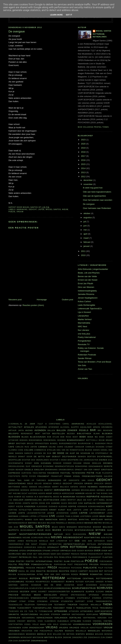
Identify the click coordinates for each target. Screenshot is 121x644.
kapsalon (90, 503)
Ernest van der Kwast (88, 280)
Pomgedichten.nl (42, 564)
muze (48, 530)
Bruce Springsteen (38, 444)
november (88, 184)
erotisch (107, 470)
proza (52, 568)
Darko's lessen (33, 453)
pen (56, 557)
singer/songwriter (59, 592)
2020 (84, 144)
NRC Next (82, 326)
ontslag (91, 544)
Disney (29, 463)
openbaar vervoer (101, 547)
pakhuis (75, 554)
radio (13, 571)
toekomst (59, 608)
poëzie (12, 212)
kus (69, 510)
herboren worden (19, 490)
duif (28, 466)
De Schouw (83, 453)
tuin (31, 611)
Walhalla (81, 631)
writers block (53, 637)
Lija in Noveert (84, 312)
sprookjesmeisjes (19, 598)
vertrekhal (89, 618)
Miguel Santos (53, 209)
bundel (54, 444)
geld (30, 483)
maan (102, 516)
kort (109, 506)
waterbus (107, 631)
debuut (56, 456)
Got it (69, 15)
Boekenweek (36, 440)
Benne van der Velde (87, 276)
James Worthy (68, 500)
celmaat (69, 447)
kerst (12, 507)
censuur (79, 447)
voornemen (15, 628)
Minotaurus (85, 527)
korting (13, 510)
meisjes (42, 523)
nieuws (56, 537)
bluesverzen (38, 437)
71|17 (40, 424)
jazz (79, 500)
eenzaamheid (96, 466)
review (12, 574)
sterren (97, 598)
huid (11, 497)
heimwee (93, 487)
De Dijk (47, 453)
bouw (102, 440)
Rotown (35, 578)
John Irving (15, 503)
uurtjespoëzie (104, 611)
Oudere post (67, 300)
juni (85, 226)
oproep (55, 551)
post (70, 565)
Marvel (109, 520)
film (98, 473)
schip (80, 585)
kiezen (20, 507)
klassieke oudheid (47, 507)
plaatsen (107, 557)
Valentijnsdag (29, 614)
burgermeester (68, 444)
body (75, 437)
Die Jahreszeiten (89, 460)
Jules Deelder (69, 503)
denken (82, 457)
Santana (13, 585)
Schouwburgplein (19, 588)
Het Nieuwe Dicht (18, 493)
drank (87, 463)
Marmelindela (84, 323)
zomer (109, 637)
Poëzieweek (106, 561)
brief (12, 443)
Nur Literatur (84, 330)
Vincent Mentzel (26, 621)
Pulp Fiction (105, 568)
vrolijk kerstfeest (92, 628)
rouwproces (43, 582)
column (29, 450)
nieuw (65, 209)
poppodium (60, 565)
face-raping (39, 473)
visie (40, 621)
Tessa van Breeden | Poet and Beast (94, 362)
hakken (33, 487)
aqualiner (86, 427)
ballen (51, 430)
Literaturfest (83, 316)
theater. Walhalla (90, 605)
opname (47, 551)
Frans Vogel (72, 476)
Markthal (84, 520)
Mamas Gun (32, 520)
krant (53, 510)
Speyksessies (78, 595)
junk (81, 503)
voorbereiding (82, 624)
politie (13, 564)
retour (108, 571)
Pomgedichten (84, 341)
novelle (44, 541)
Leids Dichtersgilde (86, 305)
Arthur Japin (16, 430)
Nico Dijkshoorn (76, 534)
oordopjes (30, 547)
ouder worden (85, 551)
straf (23, 601)
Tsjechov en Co (18, 611)
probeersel (16, 568)
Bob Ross (66, 437)
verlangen (61, 618)
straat (13, 601)
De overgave (89, 204)
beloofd (14, 433)
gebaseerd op (57, 480)
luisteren (85, 516)
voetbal (108, 621)
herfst (48, 490)
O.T (71, 541)
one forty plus (84, 334)
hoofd (42, 493)
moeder (97, 527)
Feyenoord (79, 473)
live (52, 516)
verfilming (92, 614)
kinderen (30, 506)
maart (86, 238)
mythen (100, 530)
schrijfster (36, 588)
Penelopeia (65, 557)
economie (48, 466)
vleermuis (50, 621)
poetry (20, 561)
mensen (89, 523)
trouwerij (106, 608)
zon (11, 641)
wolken (99, 634)
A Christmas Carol (57, 424)
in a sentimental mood (47, 497)
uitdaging (61, 611)
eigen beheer (16, 470)
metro (98, 523)
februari (87, 242)
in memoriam (68, 497)
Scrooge (13, 592)
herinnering (62, 490)
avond (29, 430)
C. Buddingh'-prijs (102, 444)
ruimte (70, 582)
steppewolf (84, 598)
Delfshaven (69, 456)
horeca (57, 493)
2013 (84, 172)
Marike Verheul (85, 319)
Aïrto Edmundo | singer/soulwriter (93, 269)
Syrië (90, 601)
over (97, 551)
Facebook (53, 473)
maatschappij (16, 520)
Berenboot (27, 434)
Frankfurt (57, 476)
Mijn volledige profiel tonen (93, 127)
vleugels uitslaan (69, 621)
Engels (29, 470)
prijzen (94, 564)
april (86, 234)
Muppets (14, 530)
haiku (25, 487)
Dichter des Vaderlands (35, 460)
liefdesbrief (97, 513)
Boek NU (93, 437)
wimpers (80, 634)
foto (25, 476)
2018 (84, 152)
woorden (14, 637)
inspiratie (93, 497)
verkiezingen (45, 618)
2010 (84, 255)
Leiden (12, 513)
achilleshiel (105, 424)
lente (22, 513)
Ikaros (30, 497)
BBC (100, 430)
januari (87, 246)
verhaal (106, 614)
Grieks (89, 483)
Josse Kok (44, 503)
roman (84, 574)
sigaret (43, 592)
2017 (84, 156)
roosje (23, 578)
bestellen (59, 433)
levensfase (62, 513)
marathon (51, 519)
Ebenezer (37, 466)
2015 (84, 164)
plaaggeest (95, 557)
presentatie (81, 565)
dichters (73, 460)
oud (74, 551)
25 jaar (30, 424)
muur (40, 530)
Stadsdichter (39, 598)
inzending (107, 497)
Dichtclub (15, 460)
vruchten (27, 631)
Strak (31, 601)
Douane (78, 463)
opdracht (53, 547)
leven (51, 513)
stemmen (70, 598)
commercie (40, 450)
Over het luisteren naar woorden (98, 200)
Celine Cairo (56, 447)
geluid (38, 484)
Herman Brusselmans (84, 490)
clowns (13, 450)
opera (23, 551)
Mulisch (108, 527)
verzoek (102, 618)
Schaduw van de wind (46, 585)
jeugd (109, 500)
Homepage (42, 300)
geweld (57, 484)
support (80, 601)
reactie (41, 571)
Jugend (55, 503)
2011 (84, 251)
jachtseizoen (51, 500)
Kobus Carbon (84, 301)
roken (75, 574)
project (41, 568)
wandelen (94, 631)
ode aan (87, 541)
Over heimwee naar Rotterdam (97, 208)
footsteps (14, 476)
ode (77, 541)
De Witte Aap (42, 456)
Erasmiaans (51, 470)
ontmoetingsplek (74, 544)
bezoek (71, 434)
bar (93, 430)
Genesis (47, 484)
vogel (28, 624)
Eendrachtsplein (64, 466)
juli (85, 222)
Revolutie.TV (84, 344)
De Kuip (70, 453)
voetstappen (16, 624)
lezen (74, 513)
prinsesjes (106, 565)
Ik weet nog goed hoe (93, 188)
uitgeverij (87, 611)
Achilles (91, 424)
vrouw (20, 212)
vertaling (75, 618)
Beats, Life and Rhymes (89, 273)
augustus (88, 217)
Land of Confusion (94, 510)
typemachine (46, 611)
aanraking (22, 209)
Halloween (45, 487)
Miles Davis (59, 527)
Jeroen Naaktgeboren (88, 298)
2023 (84, 140)
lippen (33, 516)
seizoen (25, 591)
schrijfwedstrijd (84, 588)
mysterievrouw (84, 530)
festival (66, 473)
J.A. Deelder (16, 500)
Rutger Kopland (85, 582)
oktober (87, 213)
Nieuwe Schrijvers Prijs (36, 538)
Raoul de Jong (27, 571)
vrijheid (74, 628)
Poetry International (87, 337)
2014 (84, 168)
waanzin (69, 631)
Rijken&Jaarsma (27, 574)
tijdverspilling (42, 608)
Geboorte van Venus (81, 480)
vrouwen (14, 631)
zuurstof (24, 641)
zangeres (78, 637)
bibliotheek (84, 433)
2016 (84, 160)
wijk (50, 634)
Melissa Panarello (57, 523)
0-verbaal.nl (16, 424)
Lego (110, 510)
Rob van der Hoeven (57, 574)
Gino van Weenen (86, 287)
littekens (43, 516)
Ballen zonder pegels (73, 430)
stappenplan (56, 598)
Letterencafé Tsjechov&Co (90, 309)
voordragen (103, 624)
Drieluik (97, 463)
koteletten (25, 510)
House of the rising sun (99, 493)
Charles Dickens (95, 447)
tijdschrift (24, 608)
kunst (62, 510)
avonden (40, 430)
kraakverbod (40, 510)
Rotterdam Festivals (87, 355)
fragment (43, 476)
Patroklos (25, 557)
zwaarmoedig (39, 641)
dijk (110, 460)
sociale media (31, 595)
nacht (13, 534)
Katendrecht (105, 503)
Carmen (43, 447)
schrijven (105, 588)
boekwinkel (50, 440)
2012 (84, 177)
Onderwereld (16, 544)
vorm (25, 628)
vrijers (63, 628)
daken (96, 450)
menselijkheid (76, 523)
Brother (21, 444)
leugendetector (36, 513)
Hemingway (106, 487)
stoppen (108, 598)
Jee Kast (88, 500)
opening (13, 551)
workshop (26, 637)
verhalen (14, 618)
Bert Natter (43, 434)
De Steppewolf (100, 453)
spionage (94, 595)
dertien (91, 457)
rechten (64, 571)
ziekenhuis (94, 637)
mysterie (68, 530)
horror (80, 493)
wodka (90, 634)
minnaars (72, 527)
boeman (62, 440)
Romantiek (96, 574)
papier (84, 554)
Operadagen (34, 551)
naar (110, 530)
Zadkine (67, 637)
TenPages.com (45, 605)
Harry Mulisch (60, 487)
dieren (103, 460)
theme (12, 608)
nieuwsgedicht (73, 537)
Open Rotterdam (74, 547)
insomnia (81, 497)
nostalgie (32, 541)
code (21, 450)
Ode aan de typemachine (94, 196)
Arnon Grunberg (103, 427)
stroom (54, 601)
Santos (24, 585)
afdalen (29, 427)
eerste (108, 466)
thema (108, 604)
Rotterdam (54, 578)
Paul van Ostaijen (43, 557)
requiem (93, 571)
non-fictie (107, 538)
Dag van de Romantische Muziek (74, 450)
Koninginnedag (97, 507)
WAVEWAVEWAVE (17, 634)
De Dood (59, 453)
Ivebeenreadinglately (87, 291)
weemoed (31, 634)
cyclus (51, 450)
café (11, 447)
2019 (84, 148)
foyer (33, 476)
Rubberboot (58, 582)
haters (74, 487)
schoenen (91, 585)
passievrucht (96, 554)
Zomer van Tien (85, 369)
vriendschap (37, 628)
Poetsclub (77, 561)
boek (83, 437)
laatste (77, 510)
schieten (69, 585)
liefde (41, 209)
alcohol (65, 427)
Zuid (16, 641)
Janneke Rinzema (86, 294)
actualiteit (16, 427)
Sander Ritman (85, 358)
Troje (95, 608)
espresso (14, 473)
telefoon (29, 605)
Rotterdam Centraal (81, 578)
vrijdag (52, 627)
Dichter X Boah (58, 460)
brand (109, 440)
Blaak (97, 434)
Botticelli (92, 440)
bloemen (107, 433)
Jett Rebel (99, 500)
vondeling (66, 624)
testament (60, 605)
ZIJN (103, 637)
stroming (42, 601)
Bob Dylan (53, 437)
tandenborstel (104, 601)
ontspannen (105, 544)
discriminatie (16, 463)
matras (33, 523)
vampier (66, 614)
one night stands (36, 544)
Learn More (56, 15)
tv (36, 611)
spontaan (107, 595)
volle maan (39, 624)
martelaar (97, 520)
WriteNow (38, 637)
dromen (108, 463)
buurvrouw (84, 444)
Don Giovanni (43, 463)
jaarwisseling (33, 500)
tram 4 (70, 608)
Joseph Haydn (30, 503)
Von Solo (82, 365)
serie (34, 592)
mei (85, 230)
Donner (68, 463)
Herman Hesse (105, 490)
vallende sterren (50, 614)
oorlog (42, 547)
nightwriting (92, 537)
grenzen (78, 484)
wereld (42, 634)
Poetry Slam (62, 561)
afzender (54, 427)
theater (72, 605)
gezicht (67, 483)
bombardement (76, 440)
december (88, 180)
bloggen (14, 437)
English (39, 470)
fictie (91, 473)
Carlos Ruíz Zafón (26, 447)
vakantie (14, 614)
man (42, 520)
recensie (52, 571)
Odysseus (99, 541)
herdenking (37, 490)
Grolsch (99, 484)
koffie (72, 506)
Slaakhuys (78, 591)
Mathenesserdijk (18, 523)
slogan (100, 592)
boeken (24, 440)
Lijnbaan (24, 516)
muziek (57, 530)
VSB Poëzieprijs (43, 631)
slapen (90, 591)
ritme (40, 574)
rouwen (30, 582)
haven (83, 487)
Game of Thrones (35, 480)
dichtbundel (105, 456)
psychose (77, 568)
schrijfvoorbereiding (57, 588)
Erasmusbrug (66, 470)
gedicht (33, 209)
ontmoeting (55, 544)
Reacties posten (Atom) (33, 305)
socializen (50, 595)
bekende (108, 430)
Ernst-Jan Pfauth (85, 283)
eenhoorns (81, 466)
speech (64, 595)
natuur (59, 534)
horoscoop (68, 493)
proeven (30, 568)
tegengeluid (16, 605)
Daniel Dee (107, 450)
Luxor (95, 516)
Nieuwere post (15, 300)
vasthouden (78, 614)
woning (108, 634)
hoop (49, 493)
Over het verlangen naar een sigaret (48, 554)
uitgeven (74, 611)
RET (101, 571)
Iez (24, 497)
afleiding (41, 427)
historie (33, 493)
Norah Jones (16, 541)
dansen (19, 453)
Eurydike (27, 473)
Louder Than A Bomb (68, 516)
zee (85, 637)
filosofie (107, 473)
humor (18, 497)
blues (25, 437)
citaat (109, 447)
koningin (82, 507)
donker (57, 463)
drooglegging (17, 466)
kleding (63, 507)
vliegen (87, 621)
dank (11, 453)
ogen (110, 541)
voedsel (97, 621)
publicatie (90, 568)
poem (12, 561)
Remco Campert (79, 571)
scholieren (106, 585)
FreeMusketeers (92, 476)
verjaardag (28, 618)
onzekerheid (16, 547)
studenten (67, 601)
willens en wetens (64, 634)
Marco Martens (68, 520)
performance (80, 557)
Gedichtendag (17, 483)
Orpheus (66, 551)
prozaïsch (64, 568)
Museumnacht (28, 530)
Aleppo (75, 427)
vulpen (59, 631)
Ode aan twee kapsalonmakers (97, 192)
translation (83, 608)
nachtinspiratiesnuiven (35, 534)
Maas (109, 516)
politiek (24, 564)
